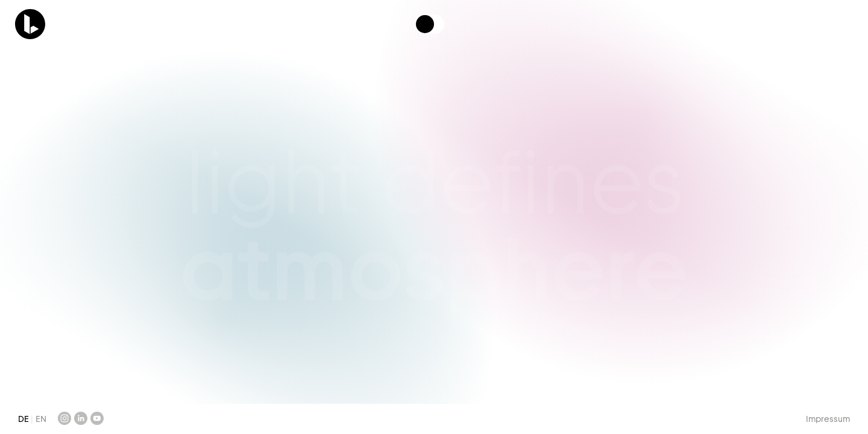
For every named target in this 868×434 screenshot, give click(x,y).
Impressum (828, 419)
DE (24, 419)
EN (41, 419)
